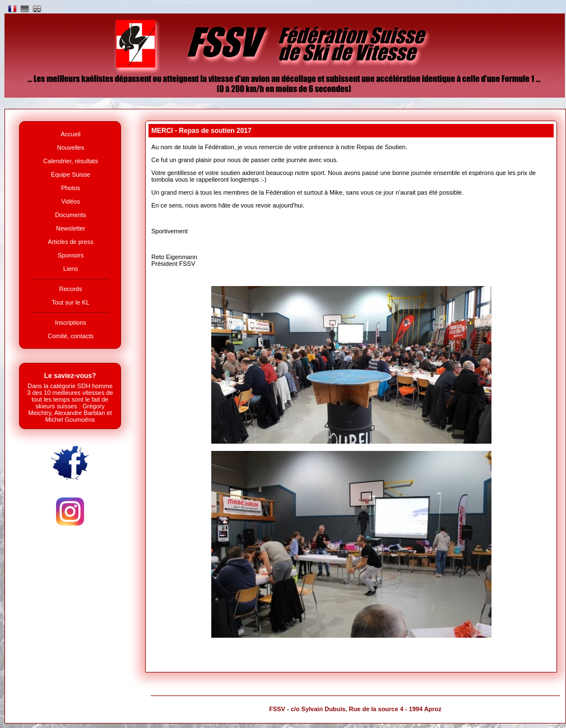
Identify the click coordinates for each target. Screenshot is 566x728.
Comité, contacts (71, 336)
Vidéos (70, 201)
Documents (71, 215)
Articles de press (70, 242)
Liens (71, 269)
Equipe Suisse (71, 174)
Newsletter (71, 228)
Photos (71, 188)
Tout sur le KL (70, 302)
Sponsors (71, 255)
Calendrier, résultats (71, 161)
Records (71, 289)
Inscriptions (71, 322)
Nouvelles (71, 148)
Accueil (70, 134)
